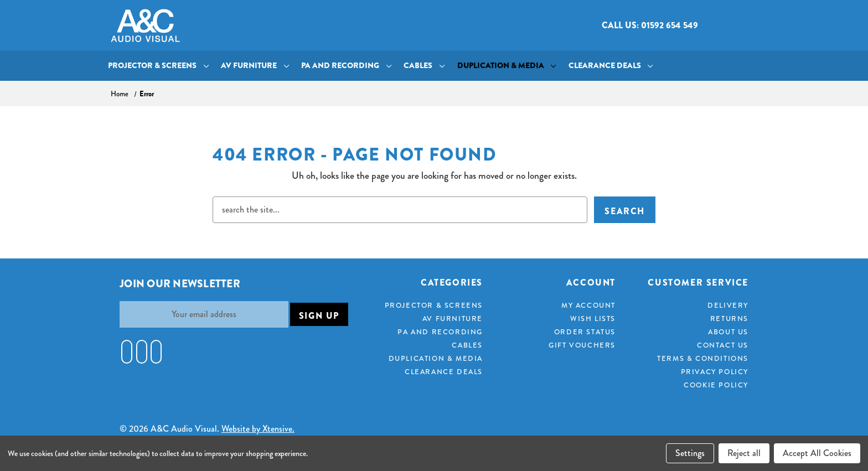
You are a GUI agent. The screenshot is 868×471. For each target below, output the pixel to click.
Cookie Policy (716, 385)
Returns (729, 319)
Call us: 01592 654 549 (650, 25)
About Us (728, 332)
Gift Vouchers (582, 345)
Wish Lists (593, 319)
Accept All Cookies (817, 453)
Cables (424, 66)
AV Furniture (255, 66)
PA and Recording (346, 66)
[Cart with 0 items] (748, 26)
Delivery (728, 305)
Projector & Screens (158, 66)
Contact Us (723, 345)
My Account (588, 305)
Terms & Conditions (703, 358)
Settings (690, 453)
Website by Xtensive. (258, 429)
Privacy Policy (715, 372)
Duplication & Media (507, 66)
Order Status (585, 332)
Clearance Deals (611, 66)
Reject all (744, 453)
